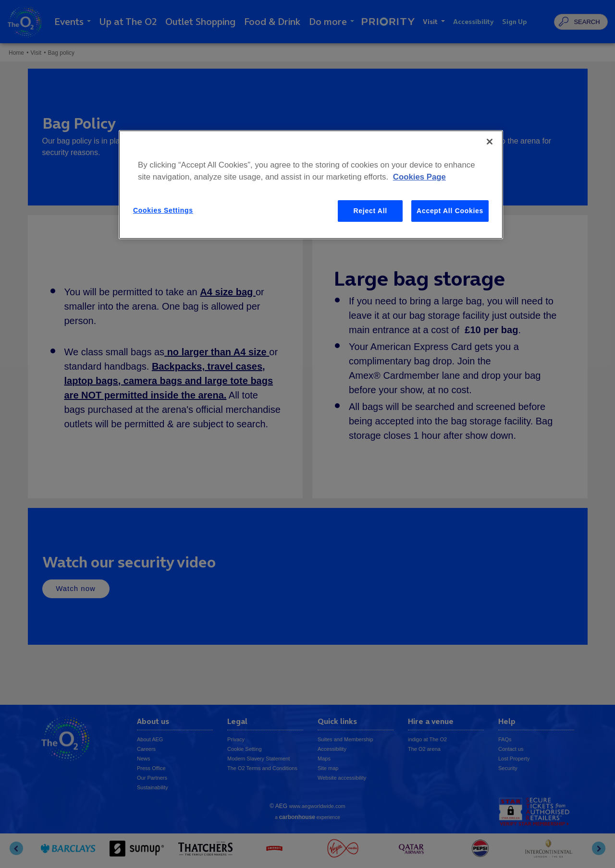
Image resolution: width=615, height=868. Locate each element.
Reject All (370, 211)
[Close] (490, 142)
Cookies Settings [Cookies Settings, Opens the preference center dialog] (163, 210)
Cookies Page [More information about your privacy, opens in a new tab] (419, 177)
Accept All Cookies (450, 211)
